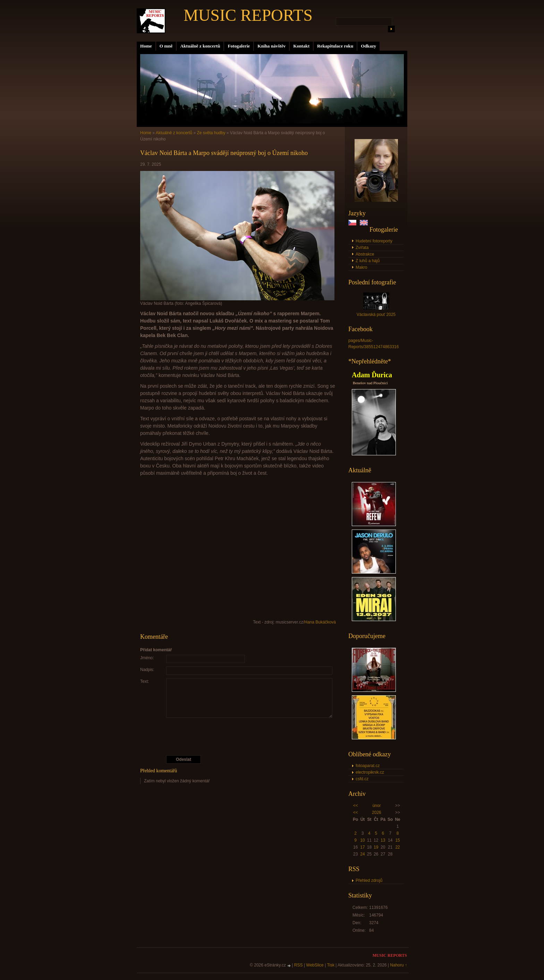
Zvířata (362, 248)
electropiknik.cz (370, 772)
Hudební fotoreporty (374, 241)
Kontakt (301, 46)
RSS (299, 965)
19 (376, 847)
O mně (166, 46)
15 (397, 840)
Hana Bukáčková (320, 622)
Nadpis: (147, 670)
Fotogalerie (239, 46)
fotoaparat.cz (368, 766)
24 (362, 854)
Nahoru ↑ (398, 965)
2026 (377, 813)
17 (362, 847)
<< (356, 806)
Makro (361, 267)
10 (362, 840)
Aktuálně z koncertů (200, 46)
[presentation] (238, 737)
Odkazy (368, 46)
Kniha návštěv (271, 46)
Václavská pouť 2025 (376, 315)
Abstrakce (365, 254)
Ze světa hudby (211, 133)
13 (383, 840)
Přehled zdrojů (369, 880)
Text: (144, 681)
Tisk (331, 965)
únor (376, 806)
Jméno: (147, 658)
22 (397, 847)
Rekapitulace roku (335, 46)
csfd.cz (362, 779)
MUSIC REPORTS (248, 15)
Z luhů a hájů (368, 261)
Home (146, 46)
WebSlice (315, 965)
